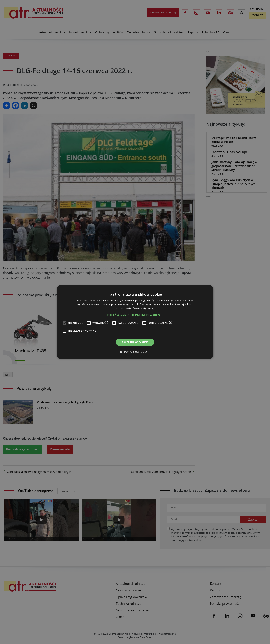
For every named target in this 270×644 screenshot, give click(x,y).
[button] (135, 315)
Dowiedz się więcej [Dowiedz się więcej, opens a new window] (143, 308)
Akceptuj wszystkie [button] (135, 342)
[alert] (135, 322)
